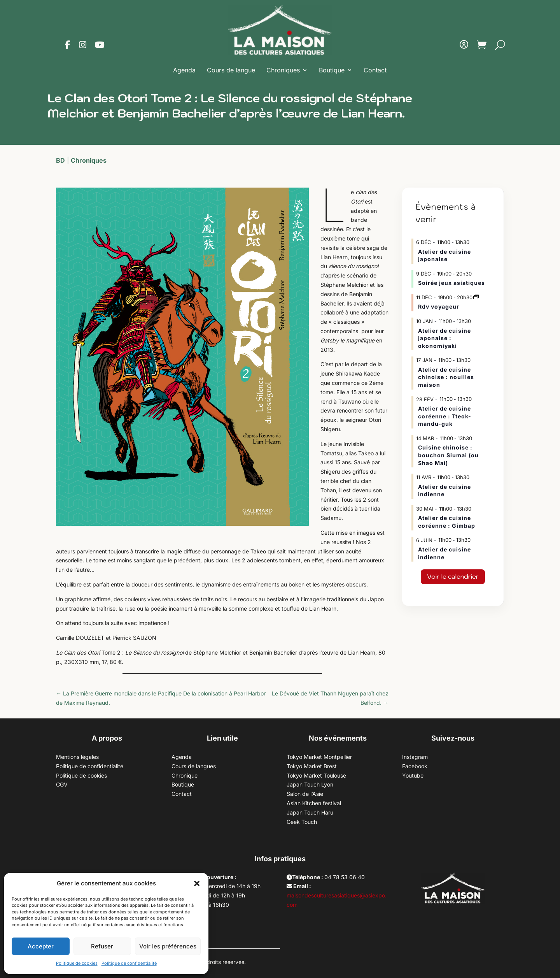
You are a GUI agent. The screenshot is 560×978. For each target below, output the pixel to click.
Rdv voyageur (439, 306)
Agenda (184, 70)
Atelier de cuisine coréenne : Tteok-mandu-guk (445, 416)
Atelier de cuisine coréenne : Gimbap (447, 522)
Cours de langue (231, 70)
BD (60, 160)
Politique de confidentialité (129, 963)
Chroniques (283, 70)
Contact (375, 70)
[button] (197, 883)
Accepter (41, 946)
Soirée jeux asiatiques (451, 283)
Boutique (332, 70)
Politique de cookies (77, 963)
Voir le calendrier (453, 576)
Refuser (102, 946)
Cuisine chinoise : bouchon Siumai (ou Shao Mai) (448, 455)
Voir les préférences (168, 946)
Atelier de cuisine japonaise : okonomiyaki (444, 338)
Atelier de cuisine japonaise (444, 255)
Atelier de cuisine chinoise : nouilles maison (446, 377)
